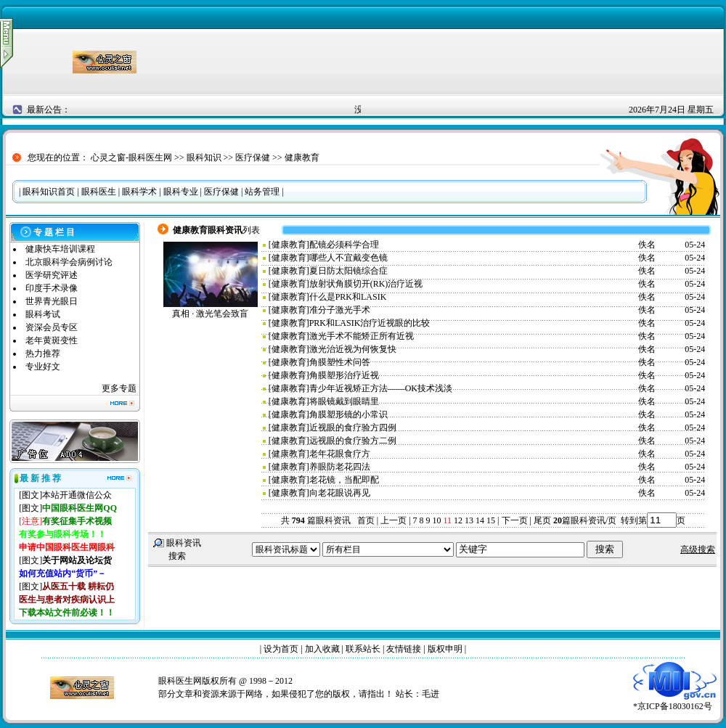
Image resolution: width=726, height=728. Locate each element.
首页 (366, 520)
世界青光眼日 (52, 301)
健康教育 (302, 158)
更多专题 (119, 388)
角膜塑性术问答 (340, 362)
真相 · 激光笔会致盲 (210, 314)
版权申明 (445, 649)
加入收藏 (322, 649)
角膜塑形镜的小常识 (348, 414)
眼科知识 (204, 158)
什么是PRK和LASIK (348, 297)
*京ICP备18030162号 (675, 702)
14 (480, 520)
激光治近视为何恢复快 (353, 349)
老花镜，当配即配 (344, 480)
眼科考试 (43, 314)
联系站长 (363, 649)
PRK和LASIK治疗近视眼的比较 (370, 323)
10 (437, 520)
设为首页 (281, 649)
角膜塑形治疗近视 (344, 375)
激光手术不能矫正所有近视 (362, 336)
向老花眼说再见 (340, 493)
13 (469, 520)
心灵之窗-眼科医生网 (131, 158)
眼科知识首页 (49, 192)
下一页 (515, 520)
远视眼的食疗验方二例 (353, 441)
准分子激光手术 (340, 310)
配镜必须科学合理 (344, 245)
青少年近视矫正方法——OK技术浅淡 (381, 388)
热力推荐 (43, 353)
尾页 (541, 520)
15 (491, 520)
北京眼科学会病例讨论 (69, 262)
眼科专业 (181, 192)
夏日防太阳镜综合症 (348, 271)
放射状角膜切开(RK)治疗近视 (366, 284)
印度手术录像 (52, 288)
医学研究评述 (52, 275)
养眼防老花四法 (340, 467)
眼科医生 (99, 192)
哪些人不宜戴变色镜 (348, 258)
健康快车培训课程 (60, 249)
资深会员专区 (52, 327)
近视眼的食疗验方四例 (353, 428)
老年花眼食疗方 (340, 454)
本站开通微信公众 (77, 495)
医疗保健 (253, 158)
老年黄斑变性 (52, 340)
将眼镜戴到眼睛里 (344, 401)
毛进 (431, 694)
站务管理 (262, 192)
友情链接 (404, 649)
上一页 (393, 520)
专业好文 (43, 367)
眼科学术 (139, 192)
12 (458, 520)
